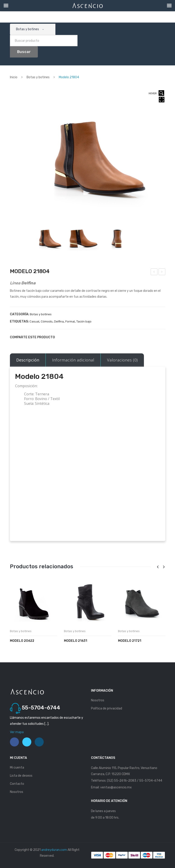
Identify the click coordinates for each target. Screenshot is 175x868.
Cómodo (47, 321)
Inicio (14, 77)
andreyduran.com (54, 850)
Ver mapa (17, 732)
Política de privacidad (107, 708)
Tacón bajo (84, 321)
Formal (70, 321)
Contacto (17, 784)
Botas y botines (38, 77)
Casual (34, 321)
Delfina (59, 321)
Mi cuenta (17, 768)
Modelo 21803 (154, 272)
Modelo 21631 (76, 641)
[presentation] (158, 567)
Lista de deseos (21, 776)
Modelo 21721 (130, 641)
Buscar (24, 52)
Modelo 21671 (162, 272)
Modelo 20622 (22, 641)
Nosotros (98, 700)
